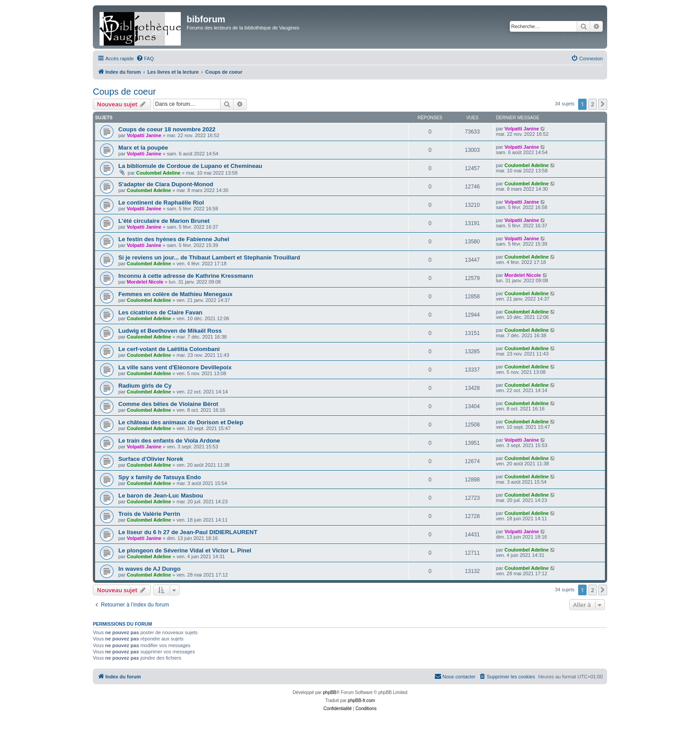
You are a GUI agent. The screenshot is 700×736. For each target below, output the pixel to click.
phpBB (329, 692)
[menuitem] (145, 59)
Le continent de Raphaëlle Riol (161, 203)
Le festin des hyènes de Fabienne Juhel (174, 239)
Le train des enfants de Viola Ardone (169, 441)
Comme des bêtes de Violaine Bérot (168, 404)
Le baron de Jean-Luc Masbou (161, 496)
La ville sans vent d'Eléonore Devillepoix (175, 367)
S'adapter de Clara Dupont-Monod (166, 184)
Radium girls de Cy (145, 386)
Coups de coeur (124, 92)
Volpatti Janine (144, 135)
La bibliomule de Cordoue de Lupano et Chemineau (190, 166)
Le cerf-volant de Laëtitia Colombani (169, 349)
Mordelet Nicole (145, 282)
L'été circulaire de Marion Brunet (164, 221)
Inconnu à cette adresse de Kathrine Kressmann (186, 276)
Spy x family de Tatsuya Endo (160, 477)
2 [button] (593, 104)
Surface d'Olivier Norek (151, 459)
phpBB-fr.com (361, 700)
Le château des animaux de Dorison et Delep (181, 422)
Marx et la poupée (143, 148)
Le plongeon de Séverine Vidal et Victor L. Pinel (185, 550)
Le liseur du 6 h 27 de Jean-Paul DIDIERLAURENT (188, 532)
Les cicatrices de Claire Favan (160, 312)
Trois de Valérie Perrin (149, 514)
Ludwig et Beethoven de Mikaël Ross (170, 331)
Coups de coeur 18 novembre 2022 (167, 129)
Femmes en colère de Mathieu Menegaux (175, 294)
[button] (603, 104)
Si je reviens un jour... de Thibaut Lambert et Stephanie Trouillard (209, 257)
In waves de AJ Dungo (149, 569)
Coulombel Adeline (158, 173)
